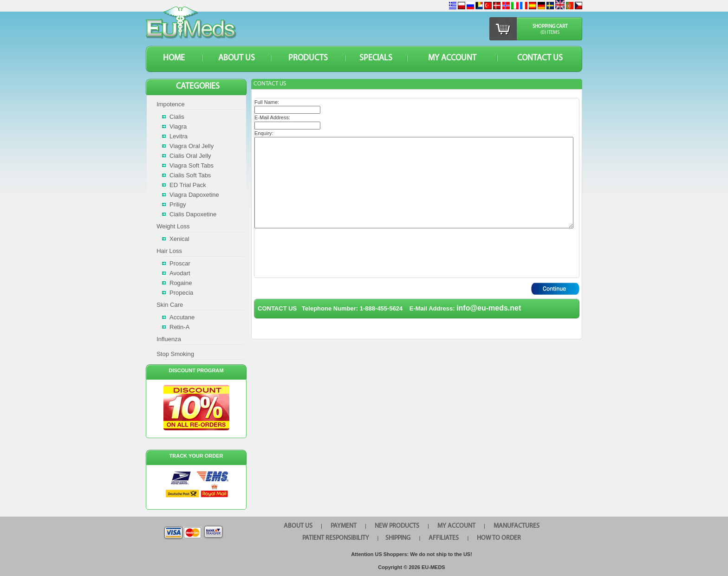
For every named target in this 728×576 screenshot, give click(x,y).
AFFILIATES (444, 538)
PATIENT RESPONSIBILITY (336, 538)
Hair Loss (169, 251)
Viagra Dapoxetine (194, 195)
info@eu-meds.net (489, 308)
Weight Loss (173, 226)
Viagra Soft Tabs (192, 165)
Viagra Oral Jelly (192, 146)
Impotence (171, 104)
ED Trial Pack (188, 185)
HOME (174, 58)
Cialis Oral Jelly (190, 156)
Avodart (180, 273)
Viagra (178, 126)
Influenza (169, 339)
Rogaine (181, 283)
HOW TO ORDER (499, 538)
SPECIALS (376, 58)
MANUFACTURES (517, 526)
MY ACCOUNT (452, 58)
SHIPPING (398, 538)
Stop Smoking (175, 354)
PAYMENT (344, 526)
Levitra (179, 136)
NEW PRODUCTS (397, 526)
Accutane (182, 317)
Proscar (180, 263)
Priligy (178, 204)
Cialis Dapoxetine (193, 214)
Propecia (181, 293)
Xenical (179, 239)
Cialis (177, 117)
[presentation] (325, 253)
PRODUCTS (308, 58)
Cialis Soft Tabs (190, 175)
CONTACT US (540, 58)
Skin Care (170, 305)
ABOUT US (237, 58)
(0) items (550, 33)
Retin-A (179, 327)
